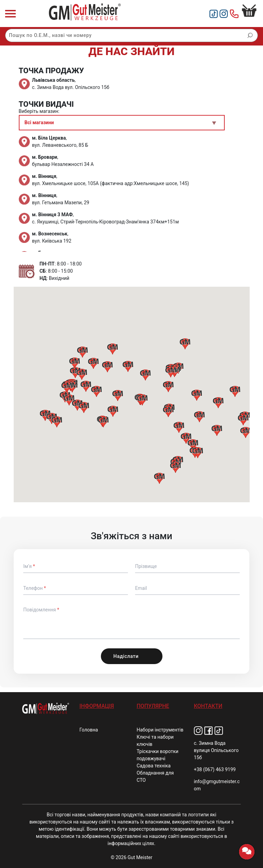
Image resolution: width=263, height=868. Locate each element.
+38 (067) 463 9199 (215, 769)
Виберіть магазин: (39, 111)
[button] (168, 387)
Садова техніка (154, 766)
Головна (89, 730)
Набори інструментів (160, 730)
